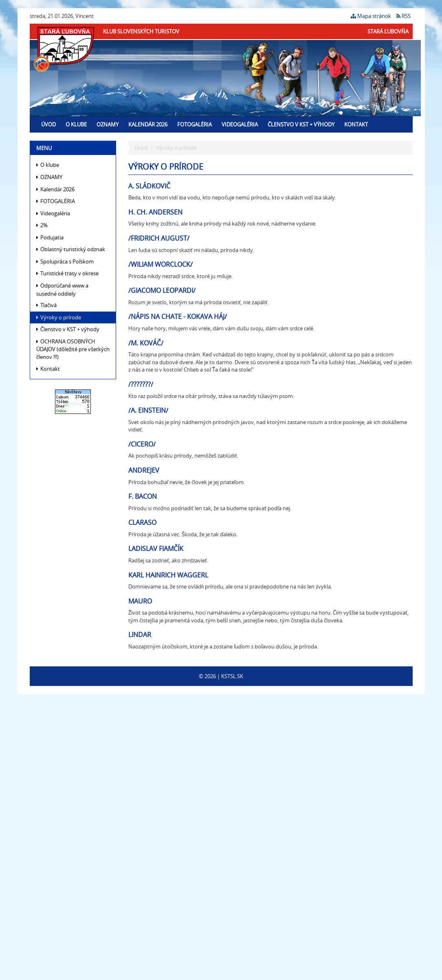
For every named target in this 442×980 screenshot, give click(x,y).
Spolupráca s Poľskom (65, 261)
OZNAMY (108, 124)
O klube (76, 124)
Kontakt (356, 124)
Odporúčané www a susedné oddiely (62, 290)
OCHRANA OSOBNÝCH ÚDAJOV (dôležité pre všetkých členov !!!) (73, 349)
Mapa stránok (371, 16)
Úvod (48, 124)
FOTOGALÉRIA (195, 124)
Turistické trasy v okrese (67, 273)
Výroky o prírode (59, 317)
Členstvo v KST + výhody (301, 124)
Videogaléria (240, 124)
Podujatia (50, 237)
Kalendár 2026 (148, 124)
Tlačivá (46, 305)
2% (42, 225)
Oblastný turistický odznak (71, 249)
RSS (404, 16)
